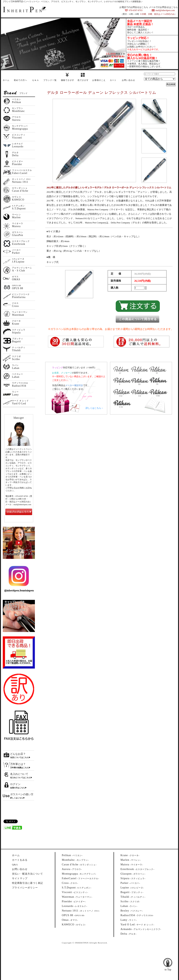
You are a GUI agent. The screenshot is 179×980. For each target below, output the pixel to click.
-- (72, 855)
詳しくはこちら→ (94, 408)
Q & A (35, 80)
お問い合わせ (128, 80)
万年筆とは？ (18, 764)
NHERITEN (23, 11)
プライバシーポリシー (25, 888)
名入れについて (19, 774)
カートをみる (20, 860)
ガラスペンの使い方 (22, 794)
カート (113, 80)
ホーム (6, 80)
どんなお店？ (18, 754)
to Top (168, 960)
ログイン (15, 784)
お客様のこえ (99, 80)
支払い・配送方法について (27, 874)
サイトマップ (20, 878)
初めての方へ (20, 80)
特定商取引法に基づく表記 (27, 883)
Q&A (15, 865)
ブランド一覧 (50, 80)
